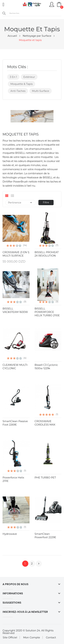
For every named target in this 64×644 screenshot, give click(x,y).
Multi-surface (40, 91)
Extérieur (29, 77)
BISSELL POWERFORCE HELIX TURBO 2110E (47, 312)
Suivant (39, 564)
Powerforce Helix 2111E (13, 479)
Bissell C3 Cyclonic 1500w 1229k (46, 367)
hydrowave (10, 534)
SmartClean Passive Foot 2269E (15, 423)
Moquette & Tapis (22, 84)
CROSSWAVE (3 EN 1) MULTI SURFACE (16, 254)
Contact (51, 637)
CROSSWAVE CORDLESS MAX (45, 423)
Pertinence (21, 203)
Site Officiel (10, 637)
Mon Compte (32, 637)
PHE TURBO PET (45, 477)
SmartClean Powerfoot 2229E (45, 536)
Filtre (46, 202)
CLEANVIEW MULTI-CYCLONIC (15, 367)
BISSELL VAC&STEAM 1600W (15, 310)
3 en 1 (13, 77)
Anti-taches (18, 91)
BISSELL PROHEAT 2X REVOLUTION (47, 254)
